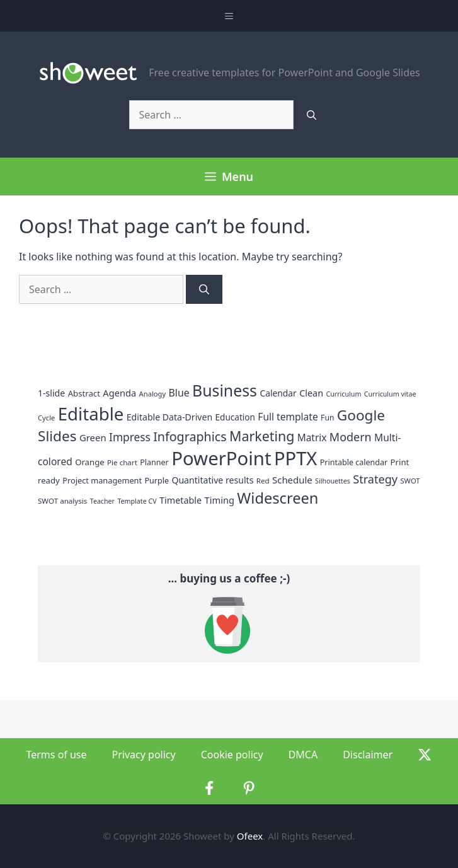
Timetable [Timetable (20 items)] (180, 500)
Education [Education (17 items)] (235, 417)
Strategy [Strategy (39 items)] (375, 479)
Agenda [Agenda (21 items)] (119, 393)
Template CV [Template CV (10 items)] (137, 501)
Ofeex (250, 836)
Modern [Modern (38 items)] (351, 437)
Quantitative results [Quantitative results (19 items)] (212, 480)
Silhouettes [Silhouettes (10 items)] (333, 481)
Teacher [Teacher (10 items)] (102, 501)
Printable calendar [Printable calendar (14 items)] (354, 462)
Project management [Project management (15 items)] (102, 480)
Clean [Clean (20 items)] (311, 393)
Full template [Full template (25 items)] (288, 417)
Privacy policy (144, 755)
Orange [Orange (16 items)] (90, 462)
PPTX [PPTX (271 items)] (295, 458)
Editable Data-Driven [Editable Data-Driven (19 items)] (169, 417)
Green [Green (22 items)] (93, 437)
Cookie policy (232, 755)
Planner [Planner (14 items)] (154, 462)
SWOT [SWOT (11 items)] (410, 481)
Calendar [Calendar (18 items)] (278, 393)
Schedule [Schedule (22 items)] (292, 480)
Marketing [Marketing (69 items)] (262, 436)
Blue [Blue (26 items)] (179, 393)
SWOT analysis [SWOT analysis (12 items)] (62, 501)
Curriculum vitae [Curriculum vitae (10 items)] (390, 394)
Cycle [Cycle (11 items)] (46, 418)
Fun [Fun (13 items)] (327, 418)
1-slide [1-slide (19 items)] (51, 393)
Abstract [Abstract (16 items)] (84, 393)
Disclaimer (368, 755)
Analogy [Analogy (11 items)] (153, 394)
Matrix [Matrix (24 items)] (312, 438)
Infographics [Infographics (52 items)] (190, 437)
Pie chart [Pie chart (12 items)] (122, 462)
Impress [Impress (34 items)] (130, 437)
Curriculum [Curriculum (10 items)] (343, 394)
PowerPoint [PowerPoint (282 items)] (221, 458)
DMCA (303, 755)
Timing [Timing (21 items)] (220, 500)
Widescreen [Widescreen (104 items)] (278, 498)
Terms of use (56, 755)
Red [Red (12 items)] (263, 481)
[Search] (312, 115)
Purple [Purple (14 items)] (157, 481)
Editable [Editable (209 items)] (91, 414)
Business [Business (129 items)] (225, 390)
